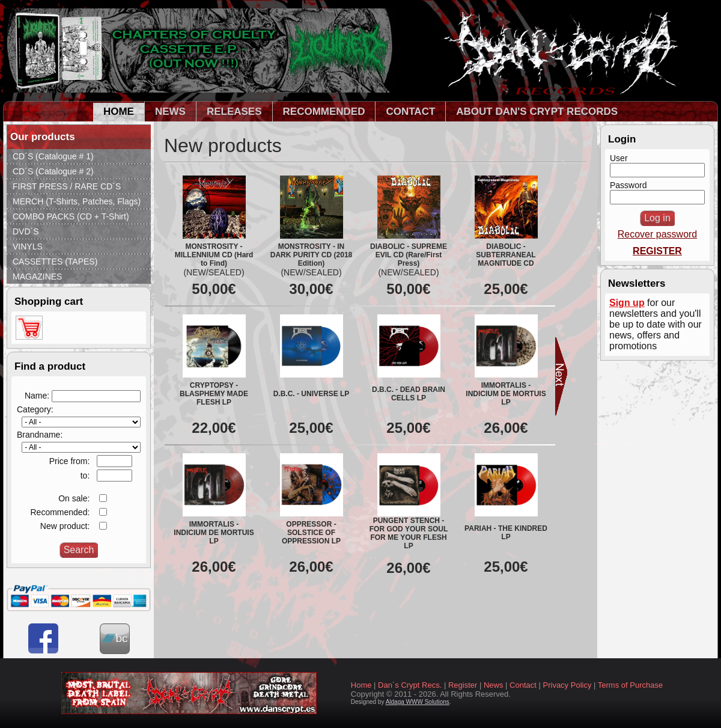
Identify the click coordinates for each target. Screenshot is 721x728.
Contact (523, 685)
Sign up (627, 303)
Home (361, 685)
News (494, 685)
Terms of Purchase (630, 685)
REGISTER (657, 251)
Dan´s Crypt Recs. (410, 685)
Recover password (658, 234)
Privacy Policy (567, 685)
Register (463, 685)
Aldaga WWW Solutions (418, 702)
